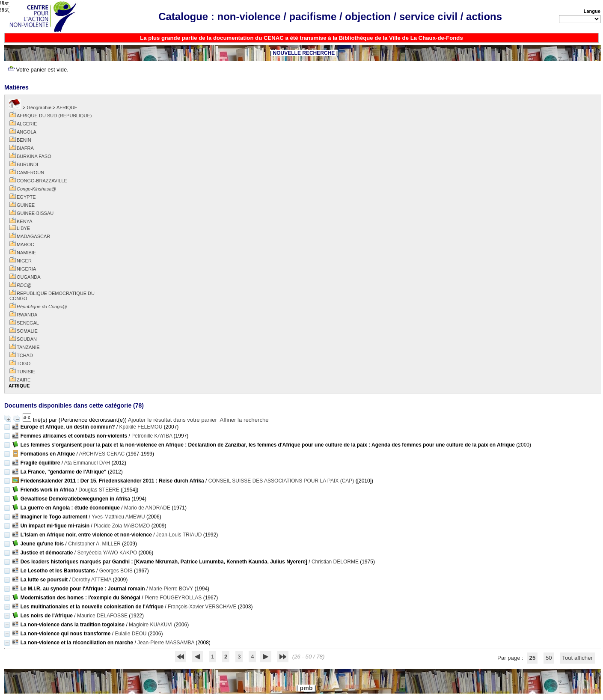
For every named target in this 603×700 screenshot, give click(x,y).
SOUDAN (27, 339)
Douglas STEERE (99, 490)
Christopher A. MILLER (94, 544)
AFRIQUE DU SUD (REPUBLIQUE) (54, 116)
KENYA (24, 221)
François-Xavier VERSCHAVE (202, 607)
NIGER (24, 261)
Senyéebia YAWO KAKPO (107, 553)
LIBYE (23, 228)
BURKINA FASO (34, 156)
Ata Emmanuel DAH (87, 463)
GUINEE (26, 205)
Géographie (39, 107)
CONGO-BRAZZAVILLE (42, 181)
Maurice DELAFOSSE (102, 616)
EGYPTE (26, 197)
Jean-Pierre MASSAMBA (166, 643)
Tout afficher (577, 658)
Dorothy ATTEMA (92, 580)
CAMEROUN (30, 173)
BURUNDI (27, 164)
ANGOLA (27, 132)
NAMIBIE (26, 253)
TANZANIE (28, 347)
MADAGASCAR (33, 236)
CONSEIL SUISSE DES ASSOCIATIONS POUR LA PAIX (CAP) (281, 481)
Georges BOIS (116, 571)
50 (549, 658)
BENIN (24, 140)
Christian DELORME (335, 562)
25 (533, 658)
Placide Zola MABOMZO (122, 526)
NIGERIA (26, 269)
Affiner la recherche (244, 420)
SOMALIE (27, 331)
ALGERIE (27, 124)
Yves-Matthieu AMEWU (118, 517)
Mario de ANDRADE (147, 508)
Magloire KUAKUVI (151, 625)
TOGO (24, 363)
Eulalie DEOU (131, 634)
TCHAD (25, 355)
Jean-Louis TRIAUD (179, 535)
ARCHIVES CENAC (102, 454)
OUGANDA (29, 277)
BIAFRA (25, 148)
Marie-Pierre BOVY (171, 589)
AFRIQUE (67, 107)
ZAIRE (24, 380)
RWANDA (27, 315)
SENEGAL (28, 323)
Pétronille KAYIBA (152, 436)
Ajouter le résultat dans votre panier (172, 420)
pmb (306, 688)
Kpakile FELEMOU (141, 427)
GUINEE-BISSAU (35, 213)
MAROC (25, 244)
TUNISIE (26, 372)
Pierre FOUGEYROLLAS (173, 598)
